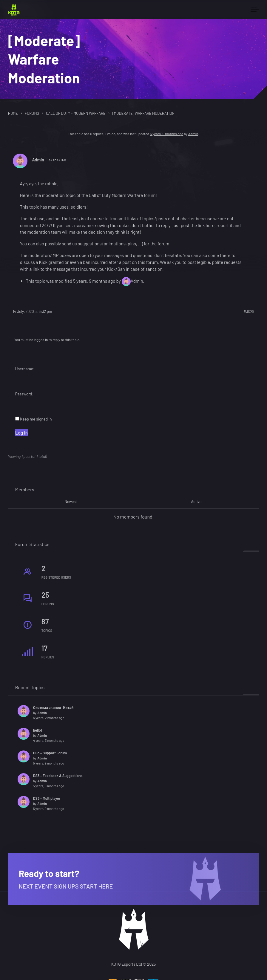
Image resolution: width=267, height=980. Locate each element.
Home (13, 113)
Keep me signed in (36, 419)
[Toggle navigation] (255, 10)
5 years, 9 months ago (167, 134)
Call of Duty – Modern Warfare (76, 113)
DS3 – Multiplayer (47, 798)
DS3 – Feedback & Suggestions (58, 776)
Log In (21, 433)
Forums (32, 113)
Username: (25, 369)
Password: (24, 394)
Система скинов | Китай (53, 707)
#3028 (249, 312)
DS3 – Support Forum (50, 753)
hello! (38, 730)
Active (196, 502)
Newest (71, 502)
